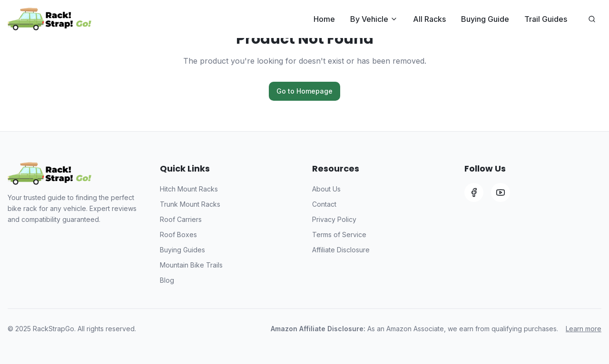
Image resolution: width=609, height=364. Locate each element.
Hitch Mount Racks (189, 189)
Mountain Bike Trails (191, 265)
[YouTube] (501, 192)
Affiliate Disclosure (341, 250)
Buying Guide (485, 19)
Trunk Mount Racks (190, 204)
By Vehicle (374, 19)
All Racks (429, 19)
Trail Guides (546, 19)
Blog (167, 280)
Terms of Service (339, 235)
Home (324, 19)
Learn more (584, 329)
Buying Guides (182, 250)
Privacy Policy (334, 219)
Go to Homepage (304, 91)
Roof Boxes (178, 235)
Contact (324, 204)
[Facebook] (474, 192)
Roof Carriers (181, 219)
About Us (326, 189)
